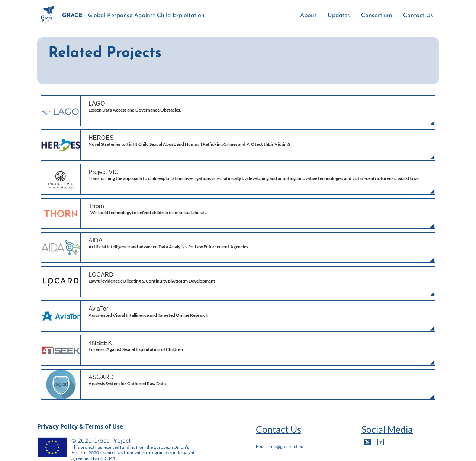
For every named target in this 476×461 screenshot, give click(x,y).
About (308, 16)
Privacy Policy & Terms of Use (80, 426)
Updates (339, 16)
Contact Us (418, 16)
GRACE (72, 16)
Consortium (377, 16)
